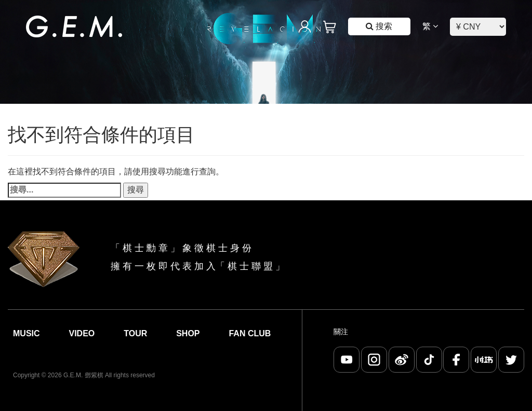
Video (82, 333)
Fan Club (250, 333)
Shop (188, 333)
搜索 (379, 26)
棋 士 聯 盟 (250, 266)
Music (26, 333)
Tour (135, 333)
